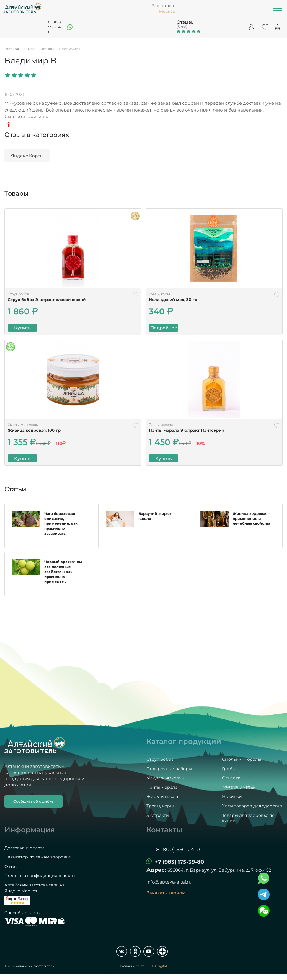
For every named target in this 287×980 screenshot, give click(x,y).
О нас (10, 866)
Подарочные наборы (169, 769)
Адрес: (156, 870)
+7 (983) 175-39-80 (179, 862)
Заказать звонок (166, 893)
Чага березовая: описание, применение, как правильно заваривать (61, 527)
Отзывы (186, 22)
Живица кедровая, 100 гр (34, 430)
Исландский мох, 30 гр (173, 300)
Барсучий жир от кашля (155, 522)
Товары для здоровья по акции (248, 818)
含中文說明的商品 (239, 787)
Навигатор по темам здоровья (37, 857)
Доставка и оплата (25, 848)
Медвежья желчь (165, 778)
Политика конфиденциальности (40, 876)
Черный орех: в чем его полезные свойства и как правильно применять (63, 577)
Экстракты (158, 815)
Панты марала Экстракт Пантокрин (186, 430)
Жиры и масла (162, 797)
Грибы (229, 769)
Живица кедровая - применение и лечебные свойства (251, 525)
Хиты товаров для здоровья (252, 806)
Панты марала (162, 787)
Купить (22, 328)
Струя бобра (160, 760)
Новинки (232, 797)
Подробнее (164, 328)
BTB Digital (158, 966)
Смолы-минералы (242, 760)
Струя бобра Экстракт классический (47, 300)
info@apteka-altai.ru (169, 882)
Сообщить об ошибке (34, 801)
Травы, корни (161, 806)
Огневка (231, 778)
